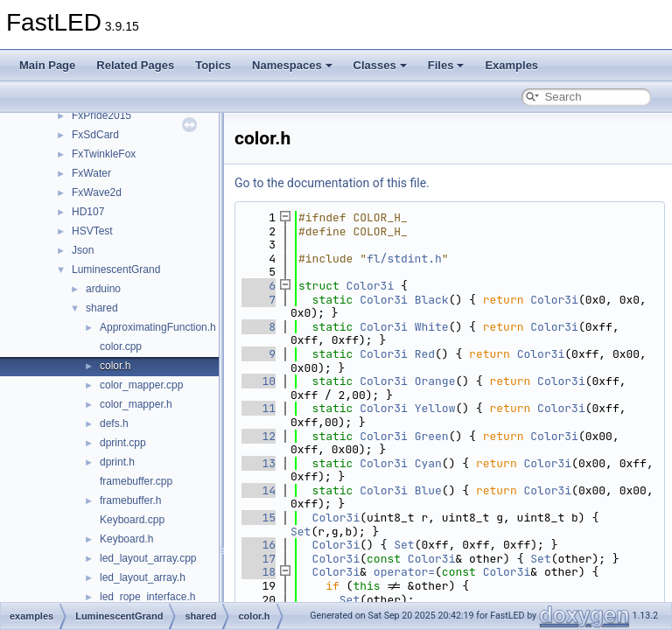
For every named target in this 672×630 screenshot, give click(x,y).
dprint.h (117, 462)
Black (432, 300)
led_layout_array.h (143, 577)
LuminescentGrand (116, 269)
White (432, 327)
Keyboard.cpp (132, 520)
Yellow (435, 408)
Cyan (428, 463)
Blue (428, 490)
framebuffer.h (131, 500)
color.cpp (121, 346)
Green (432, 436)
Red (425, 354)
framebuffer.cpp (136, 481)
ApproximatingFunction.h (158, 327)
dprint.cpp (123, 443)
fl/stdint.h (404, 259)
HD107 (88, 212)
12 (259, 436)
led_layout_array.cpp (148, 558)
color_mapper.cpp (141, 385)
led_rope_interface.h (147, 597)
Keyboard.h (126, 539)
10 (259, 381)
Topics (213, 65)
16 (259, 545)
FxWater (91, 173)
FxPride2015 (101, 115)
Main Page (47, 65)
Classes (380, 65)
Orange (435, 381)
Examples (511, 65)
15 (259, 518)
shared (102, 308)
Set (301, 532)
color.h (115, 366)
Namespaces (292, 65)
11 (259, 408)
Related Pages (135, 65)
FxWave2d (97, 192)
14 (259, 490)
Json (83, 250)
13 (259, 463)
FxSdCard (95, 135)
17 (259, 559)
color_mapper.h (136, 404)
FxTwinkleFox (104, 154)
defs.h (114, 423)
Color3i (371, 286)
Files (446, 65)
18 (259, 572)
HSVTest (92, 231)
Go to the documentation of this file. (332, 183)
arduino (103, 289)
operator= (404, 572)
